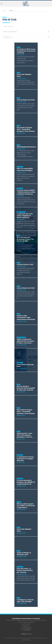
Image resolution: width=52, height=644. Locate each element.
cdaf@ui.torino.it (26, 634)
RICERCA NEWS (8, 26)
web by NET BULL (26, 640)
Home (4, 10)
